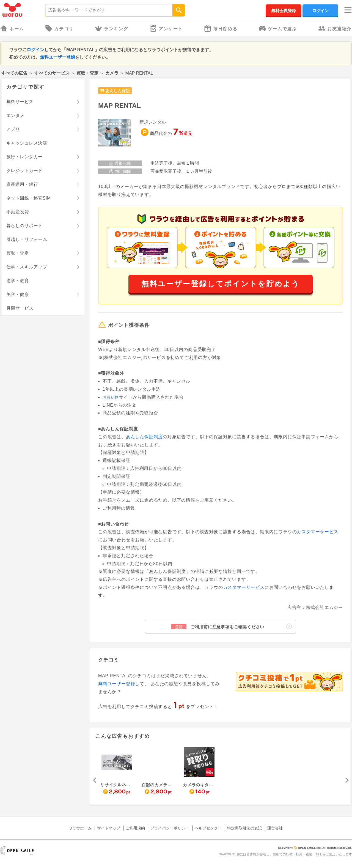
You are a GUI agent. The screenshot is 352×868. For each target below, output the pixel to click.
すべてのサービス (52, 73)
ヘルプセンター (208, 828)
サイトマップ (109, 828)
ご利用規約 (135, 828)
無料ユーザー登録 (57, 57)
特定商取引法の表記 (244, 828)
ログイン (320, 11)
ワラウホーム (80, 828)
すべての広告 (14, 73)
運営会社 (275, 828)
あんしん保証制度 (144, 437)
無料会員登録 (284, 11)
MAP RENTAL (119, 106)
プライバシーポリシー (170, 828)
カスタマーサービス (317, 532)
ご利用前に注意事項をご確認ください (232, 626)
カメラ (112, 73)
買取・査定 (87, 73)
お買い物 (111, 397)
